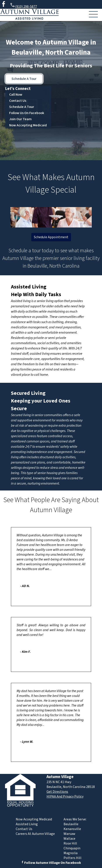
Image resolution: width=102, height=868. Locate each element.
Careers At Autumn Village (35, 834)
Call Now (16, 95)
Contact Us (18, 101)
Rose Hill (70, 843)
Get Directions (57, 792)
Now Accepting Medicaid (28, 125)
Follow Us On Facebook (27, 113)
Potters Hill (73, 858)
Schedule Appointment (51, 237)
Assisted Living (29, 287)
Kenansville (72, 829)
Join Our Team (20, 119)
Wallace (69, 839)
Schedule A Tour (24, 79)
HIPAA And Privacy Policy (65, 796)
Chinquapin (72, 848)
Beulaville (71, 824)
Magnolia (71, 853)
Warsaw (69, 834)
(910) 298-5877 (23, 6)
